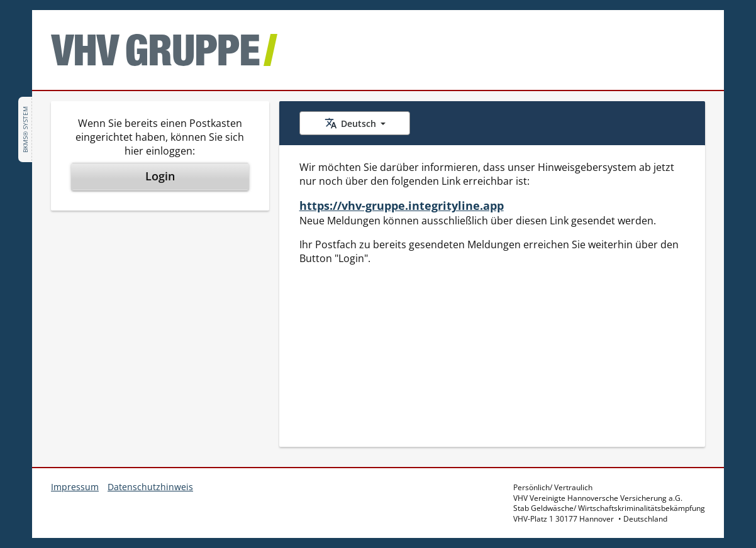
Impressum (75, 487)
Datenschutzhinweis (150, 487)
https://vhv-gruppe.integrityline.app (402, 205)
